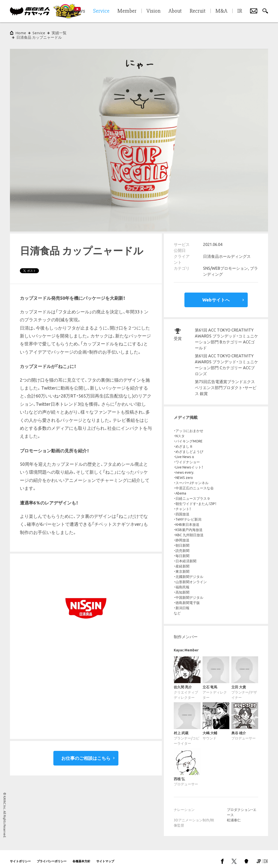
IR (240, 11)
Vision (154, 11)
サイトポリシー (20, 857)
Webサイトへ (216, 295)
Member (127, 11)
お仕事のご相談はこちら (86, 754)
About (175, 11)
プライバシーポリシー (52, 857)
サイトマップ (105, 857)
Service (39, 33)
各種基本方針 (81, 857)
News (79, 11)
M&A (221, 11)
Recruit (198, 11)
